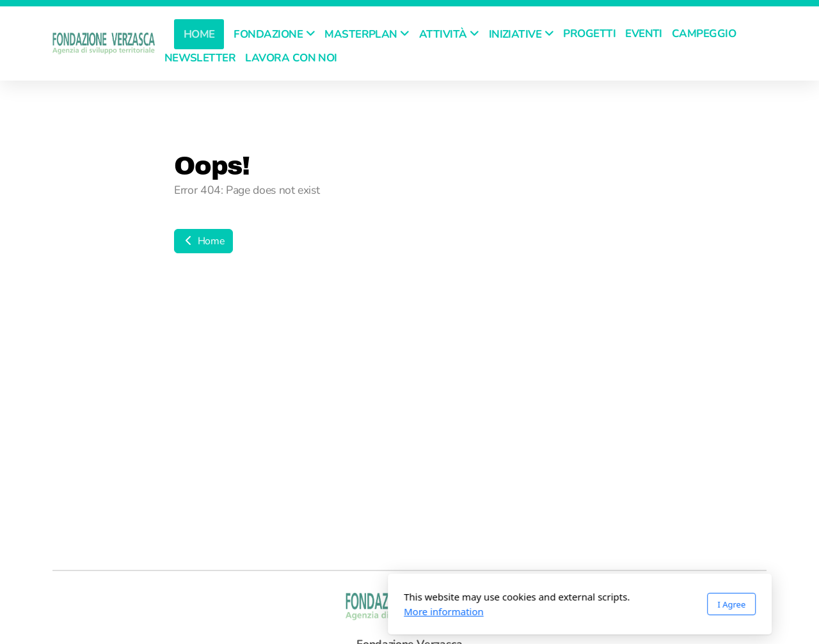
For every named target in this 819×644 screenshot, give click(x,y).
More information (274, 611)
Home (203, 241)
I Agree (561, 604)
